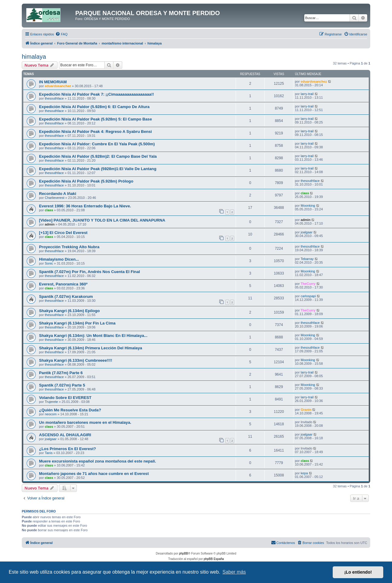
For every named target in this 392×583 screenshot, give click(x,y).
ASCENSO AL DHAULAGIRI (65, 435)
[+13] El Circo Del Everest (63, 233)
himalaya (34, 57)
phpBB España (214, 559)
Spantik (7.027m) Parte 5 (62, 385)
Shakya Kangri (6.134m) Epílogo (69, 311)
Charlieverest (55, 198)
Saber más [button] (234, 572)
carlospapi (308, 296)
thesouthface (54, 98)
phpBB (184, 553)
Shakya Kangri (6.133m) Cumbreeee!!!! (76, 360)
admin (50, 224)
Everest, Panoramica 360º (63, 284)
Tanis (49, 453)
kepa (304, 473)
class (305, 193)
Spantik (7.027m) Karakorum (66, 296)
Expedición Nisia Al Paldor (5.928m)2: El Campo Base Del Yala (98, 156)
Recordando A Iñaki (58, 194)
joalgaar (307, 232)
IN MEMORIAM (53, 82)
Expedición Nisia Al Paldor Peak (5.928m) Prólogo (86, 181)
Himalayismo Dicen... (59, 259)
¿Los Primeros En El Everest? (67, 449)
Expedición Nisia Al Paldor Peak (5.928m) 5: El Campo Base (95, 119)
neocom (51, 414)
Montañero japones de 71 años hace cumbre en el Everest (94, 474)
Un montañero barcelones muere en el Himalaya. (85, 422)
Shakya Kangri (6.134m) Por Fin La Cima (77, 323)
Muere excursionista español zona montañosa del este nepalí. (98, 461)
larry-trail (307, 94)
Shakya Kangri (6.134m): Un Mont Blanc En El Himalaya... (93, 336)
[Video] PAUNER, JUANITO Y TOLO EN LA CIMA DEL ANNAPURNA (102, 220)
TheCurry (308, 284)
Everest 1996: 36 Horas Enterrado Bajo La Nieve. (85, 206)
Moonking (308, 206)
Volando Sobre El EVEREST (65, 398)
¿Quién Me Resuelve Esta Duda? (70, 410)
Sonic (49, 263)
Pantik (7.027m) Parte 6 (61, 373)
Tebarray (307, 259)
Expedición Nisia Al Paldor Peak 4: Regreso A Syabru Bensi (95, 132)
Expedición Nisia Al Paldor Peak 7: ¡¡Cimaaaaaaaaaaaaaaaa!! (96, 94)
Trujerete (51, 402)
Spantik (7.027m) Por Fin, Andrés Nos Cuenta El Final (90, 272)
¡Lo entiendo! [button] (358, 572)
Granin (306, 410)
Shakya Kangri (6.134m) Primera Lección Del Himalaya (91, 348)
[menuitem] (61, 34)
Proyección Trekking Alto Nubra (69, 247)
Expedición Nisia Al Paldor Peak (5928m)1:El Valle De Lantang (98, 169)
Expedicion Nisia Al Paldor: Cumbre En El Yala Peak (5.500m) (97, 144)
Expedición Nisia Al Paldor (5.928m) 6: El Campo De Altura (94, 107)
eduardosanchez (58, 86)
